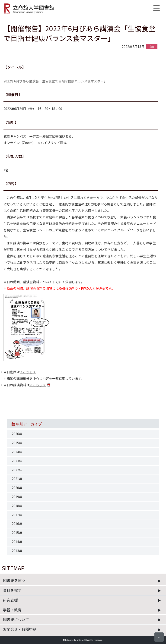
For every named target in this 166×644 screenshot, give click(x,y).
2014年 (17, 542)
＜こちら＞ (28, 372)
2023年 (17, 461)
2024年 (17, 452)
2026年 (17, 434)
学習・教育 (12, 610)
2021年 (17, 479)
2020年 (17, 488)
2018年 (17, 506)
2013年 (17, 551)
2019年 (17, 497)
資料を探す (12, 590)
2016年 (17, 524)
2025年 (17, 443)
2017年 (17, 515)
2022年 (17, 470)
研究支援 (10, 600)
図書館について (16, 619)
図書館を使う (14, 580)
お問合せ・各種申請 (20, 629)
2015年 (17, 533)
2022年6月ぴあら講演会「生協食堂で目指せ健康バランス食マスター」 (55, 81)
